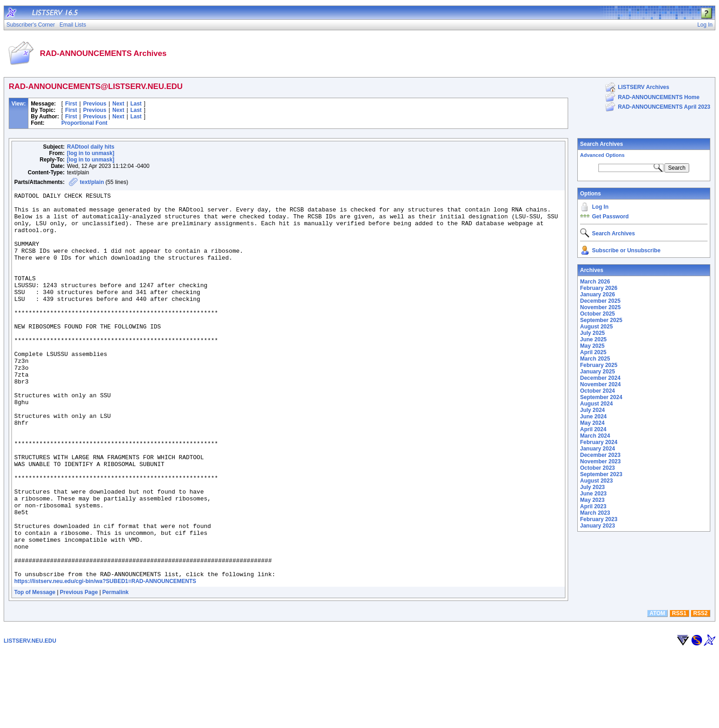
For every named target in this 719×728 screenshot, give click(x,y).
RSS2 (700, 690)
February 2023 (599, 519)
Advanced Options (602, 155)
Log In (600, 207)
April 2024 (593, 429)
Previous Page (79, 669)
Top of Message (35, 669)
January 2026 (597, 295)
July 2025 (592, 333)
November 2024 (600, 384)
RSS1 (679, 690)
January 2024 (597, 449)
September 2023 (601, 474)
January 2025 (597, 372)
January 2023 (597, 526)
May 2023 (592, 500)
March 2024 (595, 436)
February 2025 (599, 365)
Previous (95, 104)
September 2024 (601, 397)
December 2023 (600, 455)
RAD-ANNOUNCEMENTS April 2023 (664, 107)
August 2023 (596, 481)
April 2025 (593, 352)
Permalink (115, 669)
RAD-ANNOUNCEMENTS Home (658, 97)
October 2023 (597, 468)
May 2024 (592, 423)
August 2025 (596, 327)
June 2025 (593, 339)
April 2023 (593, 506)
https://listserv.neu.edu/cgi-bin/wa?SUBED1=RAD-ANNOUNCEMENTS (105, 658)
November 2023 (600, 461)
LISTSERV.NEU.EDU (30, 718)
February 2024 (599, 442)
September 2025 (601, 320)
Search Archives (602, 144)
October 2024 (597, 391)
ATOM (657, 690)
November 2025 (600, 307)
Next (118, 104)
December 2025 (600, 301)
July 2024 (592, 410)
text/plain (92, 182)
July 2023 (592, 487)
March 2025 (595, 359)
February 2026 (599, 288)
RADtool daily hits (91, 147)
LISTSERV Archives (643, 87)
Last (136, 104)
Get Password (610, 217)
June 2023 (593, 494)
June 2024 (593, 417)
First (71, 104)
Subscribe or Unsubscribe (626, 250)
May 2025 (592, 346)
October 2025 (597, 314)
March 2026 (595, 282)
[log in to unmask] (91, 153)
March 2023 (595, 513)
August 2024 (596, 404)
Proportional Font (85, 123)
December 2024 (600, 378)
